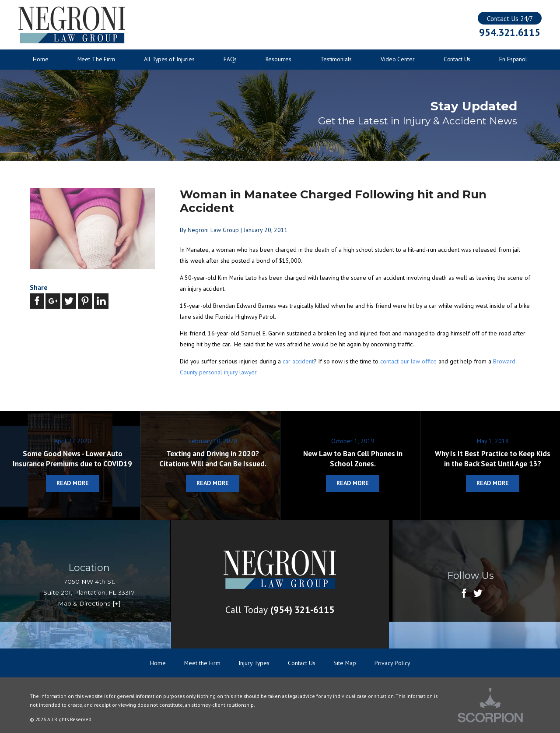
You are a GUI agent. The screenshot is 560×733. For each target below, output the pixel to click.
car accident (298, 361)
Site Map (345, 663)
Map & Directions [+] (89, 603)
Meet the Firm (202, 663)
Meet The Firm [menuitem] (96, 59)
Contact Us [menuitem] (457, 59)
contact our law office (409, 361)
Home (158, 663)
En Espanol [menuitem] (513, 59)
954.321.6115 (509, 32)
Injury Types (254, 663)
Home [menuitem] (40, 59)
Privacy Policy (392, 663)
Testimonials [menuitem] (336, 59)
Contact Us (302, 663)
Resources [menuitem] (278, 59)
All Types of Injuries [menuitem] (169, 59)
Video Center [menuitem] (397, 59)
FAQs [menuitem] (230, 59)
